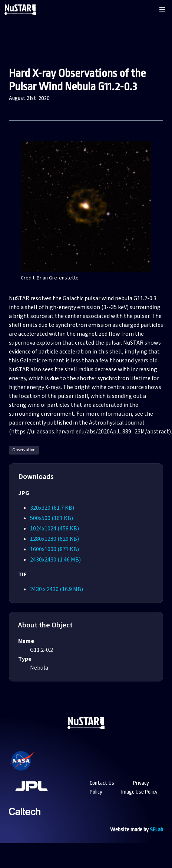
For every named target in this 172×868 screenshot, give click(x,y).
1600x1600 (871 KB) (54, 549)
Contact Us (102, 783)
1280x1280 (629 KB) (54, 539)
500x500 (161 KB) (52, 518)
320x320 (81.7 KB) (52, 508)
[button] (162, 10)
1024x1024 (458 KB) (54, 529)
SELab (156, 830)
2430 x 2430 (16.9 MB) (57, 589)
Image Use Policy (139, 792)
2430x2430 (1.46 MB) (55, 560)
